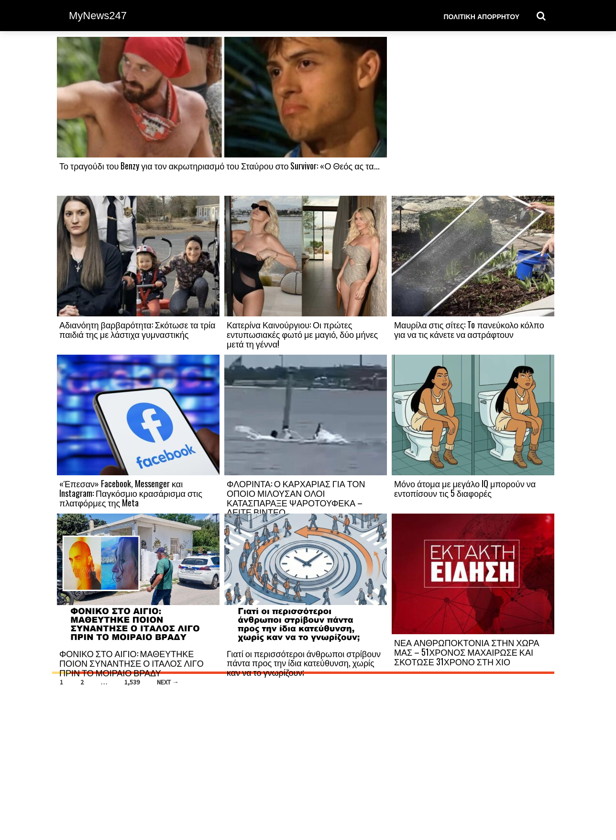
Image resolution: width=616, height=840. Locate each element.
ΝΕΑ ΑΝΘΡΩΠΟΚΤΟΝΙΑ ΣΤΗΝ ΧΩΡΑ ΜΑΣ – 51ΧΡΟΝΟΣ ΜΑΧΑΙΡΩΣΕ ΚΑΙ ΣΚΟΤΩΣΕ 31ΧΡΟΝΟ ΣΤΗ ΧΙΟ (467, 652)
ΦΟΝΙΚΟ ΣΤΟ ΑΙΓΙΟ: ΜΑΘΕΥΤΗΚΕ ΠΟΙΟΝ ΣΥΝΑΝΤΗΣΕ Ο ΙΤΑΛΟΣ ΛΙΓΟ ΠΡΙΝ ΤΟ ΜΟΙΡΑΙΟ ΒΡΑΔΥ (132, 663)
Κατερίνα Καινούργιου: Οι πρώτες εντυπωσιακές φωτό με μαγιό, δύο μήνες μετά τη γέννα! (302, 334)
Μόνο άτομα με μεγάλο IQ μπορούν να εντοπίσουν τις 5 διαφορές (465, 488)
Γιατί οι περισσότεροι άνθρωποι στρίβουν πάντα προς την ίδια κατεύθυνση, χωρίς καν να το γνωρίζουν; (304, 663)
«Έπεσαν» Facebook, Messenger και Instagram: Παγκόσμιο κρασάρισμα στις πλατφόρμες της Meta (131, 493)
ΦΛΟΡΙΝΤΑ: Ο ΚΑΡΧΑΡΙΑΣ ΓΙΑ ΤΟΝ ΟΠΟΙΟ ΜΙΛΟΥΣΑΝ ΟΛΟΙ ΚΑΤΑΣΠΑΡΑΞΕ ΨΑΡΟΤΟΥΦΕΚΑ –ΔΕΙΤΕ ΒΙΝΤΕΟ (296, 498)
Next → (168, 682)
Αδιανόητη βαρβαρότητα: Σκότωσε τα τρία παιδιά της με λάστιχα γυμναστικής (137, 329)
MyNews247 (98, 16)
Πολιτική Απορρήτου (481, 16)
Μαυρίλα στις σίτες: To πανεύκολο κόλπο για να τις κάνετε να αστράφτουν (469, 329)
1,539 (132, 682)
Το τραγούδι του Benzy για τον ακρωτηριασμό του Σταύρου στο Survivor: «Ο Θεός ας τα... (220, 166)
